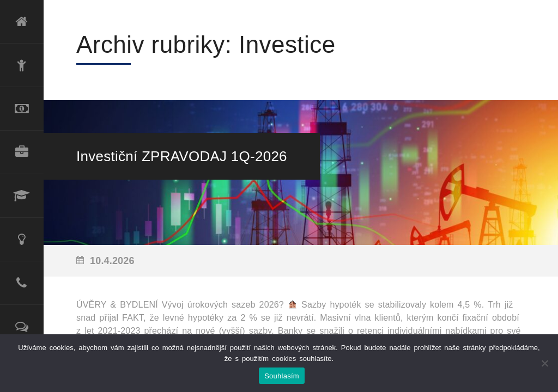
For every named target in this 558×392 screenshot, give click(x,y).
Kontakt (22, 283)
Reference (22, 327)
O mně (22, 65)
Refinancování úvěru (22, 109)
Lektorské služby (22, 196)
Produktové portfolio (22, 152)
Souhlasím (282, 376)
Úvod (22, 22)
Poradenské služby (22, 240)
